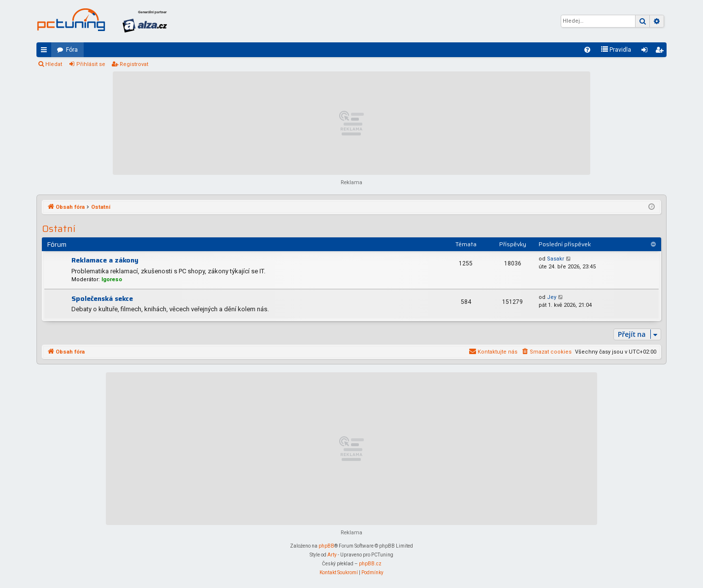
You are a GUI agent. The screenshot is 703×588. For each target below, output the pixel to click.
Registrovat (134, 64)
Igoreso (112, 279)
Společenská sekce (102, 298)
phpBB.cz (370, 564)
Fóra (72, 50)
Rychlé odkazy (46, 52)
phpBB (326, 546)
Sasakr (556, 259)
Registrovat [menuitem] (661, 52)
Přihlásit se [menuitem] (646, 52)
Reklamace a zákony (105, 260)
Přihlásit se (91, 64)
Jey (552, 297)
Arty (332, 555)
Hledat (54, 64)
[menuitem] (587, 50)
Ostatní (59, 229)
